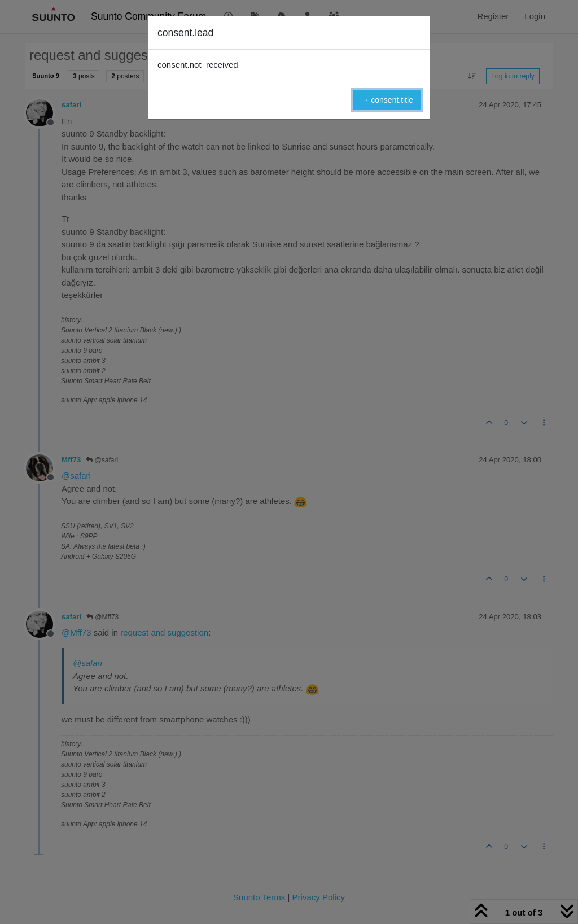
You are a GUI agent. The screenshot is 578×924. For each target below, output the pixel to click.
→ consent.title (387, 100)
